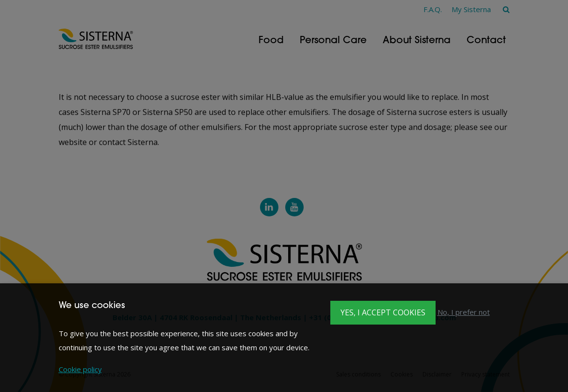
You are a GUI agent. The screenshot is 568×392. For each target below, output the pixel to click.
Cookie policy (80, 369)
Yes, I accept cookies (383, 312)
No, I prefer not (464, 312)
